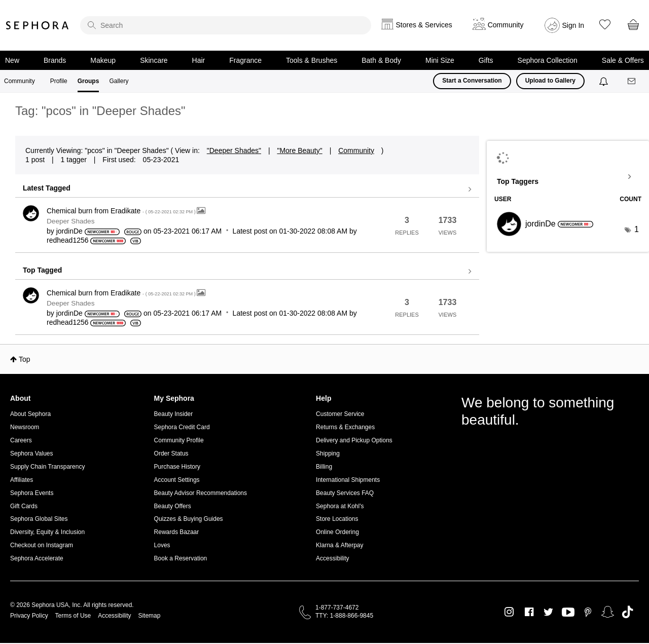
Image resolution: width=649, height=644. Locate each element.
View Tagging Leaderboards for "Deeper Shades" (568, 177)
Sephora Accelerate (37, 558)
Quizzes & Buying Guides (189, 519)
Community (20, 81)
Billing (324, 467)
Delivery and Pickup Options (354, 440)
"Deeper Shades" (234, 150)
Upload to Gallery (550, 81)
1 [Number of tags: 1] (637, 229)
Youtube (568, 613)
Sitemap (149, 616)
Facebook (529, 612)
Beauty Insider (174, 414)
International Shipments (348, 480)
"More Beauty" (299, 150)
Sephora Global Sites (39, 519)
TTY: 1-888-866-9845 (344, 616)
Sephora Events (32, 493)
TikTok (627, 612)
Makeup (103, 60)
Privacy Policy (29, 616)
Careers (21, 440)
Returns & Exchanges (345, 427)
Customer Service (340, 414)
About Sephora (30, 414)
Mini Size (440, 60)
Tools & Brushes (312, 60)
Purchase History (177, 467)
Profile (59, 81)
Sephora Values (32, 453)
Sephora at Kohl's (340, 506)
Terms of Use (73, 616)
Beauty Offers (173, 506)
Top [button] (25, 359)
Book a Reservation (181, 558)
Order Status (171, 453)
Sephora (38, 25)
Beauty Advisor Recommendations (201, 493)
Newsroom (25, 427)
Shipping (328, 453)
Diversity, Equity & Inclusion (47, 532)
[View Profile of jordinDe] (69, 231)
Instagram (509, 612)
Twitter (548, 612)
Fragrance (245, 60)
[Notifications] (605, 81)
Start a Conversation (472, 81)
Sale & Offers (623, 60)
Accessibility (332, 558)
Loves (162, 545)
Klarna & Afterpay (339, 545)
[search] (226, 25)
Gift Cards (24, 506)
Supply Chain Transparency (47, 467)
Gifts (486, 60)
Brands (55, 60)
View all (247, 190)
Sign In (573, 25)
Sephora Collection (548, 60)
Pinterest (588, 612)
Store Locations (337, 519)
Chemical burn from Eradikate (122, 211)
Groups (88, 81)
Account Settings (177, 480)
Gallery (119, 81)
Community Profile (179, 440)
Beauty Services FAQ (345, 493)
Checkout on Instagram (42, 545)
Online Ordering (337, 532)
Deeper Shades (70, 221)
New (12, 60)
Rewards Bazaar (177, 532)
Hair (199, 60)
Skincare (154, 60)
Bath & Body (381, 60)
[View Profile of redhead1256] (68, 240)
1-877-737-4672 (337, 608)
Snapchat (608, 612)
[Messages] (632, 81)
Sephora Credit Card (182, 427)
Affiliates (22, 480)
